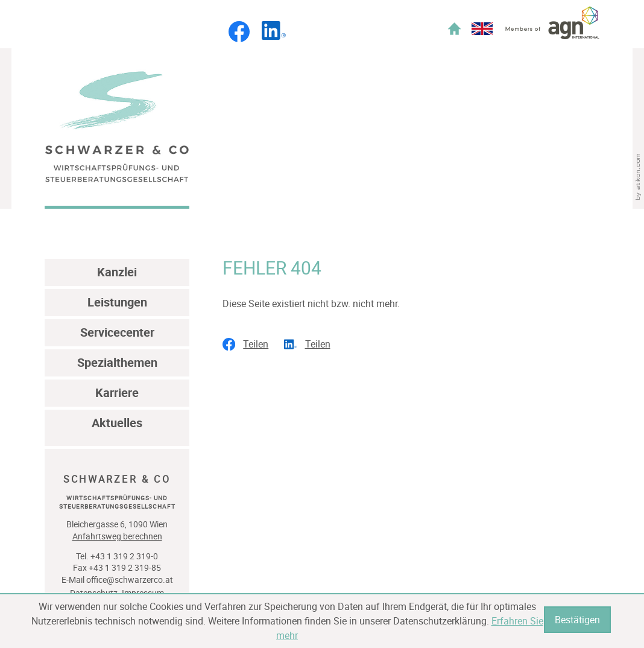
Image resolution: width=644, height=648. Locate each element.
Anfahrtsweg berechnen (117, 536)
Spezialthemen (117, 362)
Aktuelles (117, 423)
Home (454, 29)
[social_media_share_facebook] (249, 345)
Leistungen (117, 302)
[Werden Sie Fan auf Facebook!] (239, 39)
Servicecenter (117, 332)
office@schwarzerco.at (130, 580)
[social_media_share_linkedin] (311, 345)
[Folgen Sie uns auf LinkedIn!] (274, 36)
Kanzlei (117, 272)
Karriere (117, 392)
